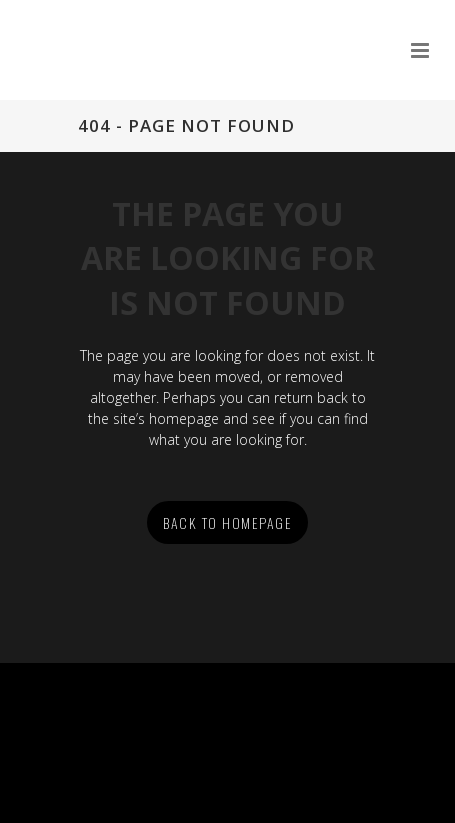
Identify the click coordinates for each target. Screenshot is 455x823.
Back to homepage (227, 522)
